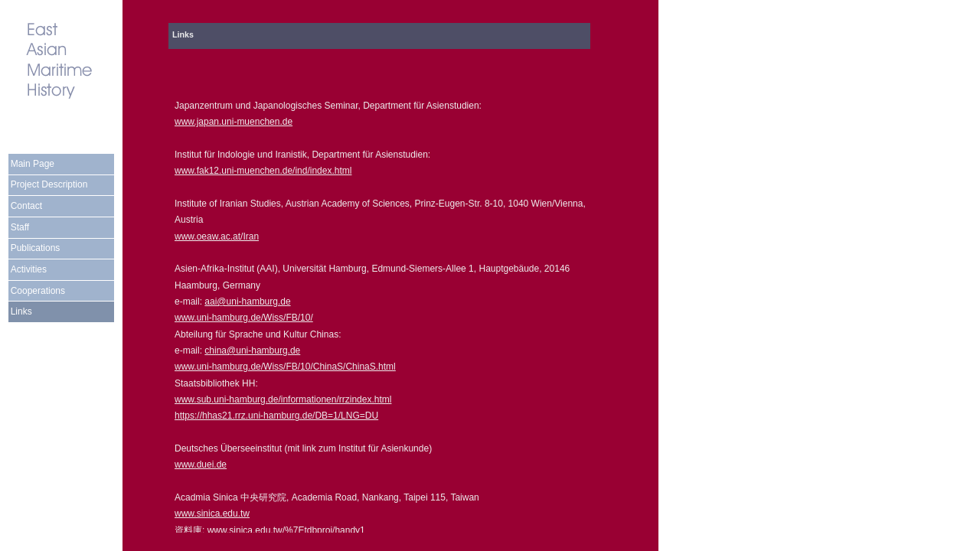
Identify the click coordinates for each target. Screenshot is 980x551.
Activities (29, 269)
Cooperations (38, 291)
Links (21, 311)
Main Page (33, 164)
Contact (26, 206)
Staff (20, 227)
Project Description (49, 184)
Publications (36, 248)
